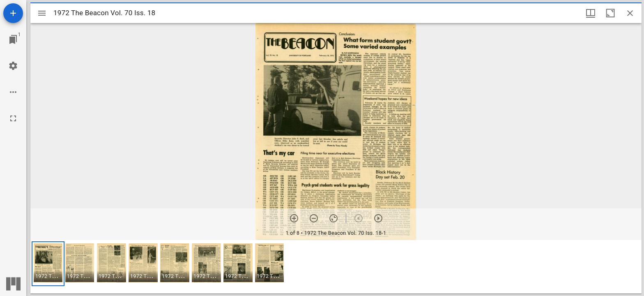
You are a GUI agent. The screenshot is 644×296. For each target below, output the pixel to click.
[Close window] (630, 13)
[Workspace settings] (13, 66)
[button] (48, 264)
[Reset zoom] (333, 218)
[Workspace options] (13, 92)
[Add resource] (13, 13)
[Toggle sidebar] (42, 13)
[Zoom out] (314, 218)
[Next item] (378, 218)
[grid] (336, 267)
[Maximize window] (610, 13)
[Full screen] (13, 118)
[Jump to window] (13, 39)
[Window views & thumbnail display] (591, 13)
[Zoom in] (294, 218)
